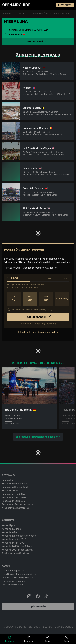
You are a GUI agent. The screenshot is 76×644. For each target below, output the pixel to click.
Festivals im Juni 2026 (14, 498)
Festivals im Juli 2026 (13, 501)
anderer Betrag (62, 299)
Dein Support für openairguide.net (20, 574)
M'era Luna (52, 13)
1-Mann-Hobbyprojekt (52, 259)
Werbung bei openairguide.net (17, 578)
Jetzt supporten (65, 5)
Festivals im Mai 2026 (13, 494)
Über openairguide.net (14, 571)
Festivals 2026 (10, 491)
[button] (38, 42)
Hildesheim (16, 34)
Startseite (8, 13)
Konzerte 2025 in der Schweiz (18, 546)
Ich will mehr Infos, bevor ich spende (37, 332)
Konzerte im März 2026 (14, 539)
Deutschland (36, 13)
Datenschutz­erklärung (14, 581)
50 (46, 299)
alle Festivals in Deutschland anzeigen (37, 437)
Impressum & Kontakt (13, 585)
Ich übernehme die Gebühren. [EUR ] (30, 310)
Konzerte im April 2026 (14, 543)
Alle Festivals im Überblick (15, 508)
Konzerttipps (9, 525)
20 (30, 299)
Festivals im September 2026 (17, 505)
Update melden (38, 606)
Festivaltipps (9, 480)
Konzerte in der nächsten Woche (19, 536)
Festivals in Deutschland (15, 487)
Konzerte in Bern (11, 532)
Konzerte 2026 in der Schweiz (18, 550)
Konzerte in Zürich (11, 529)
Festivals (21, 13)
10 (14, 299)
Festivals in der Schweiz (15, 484)
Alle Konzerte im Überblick (15, 553)
